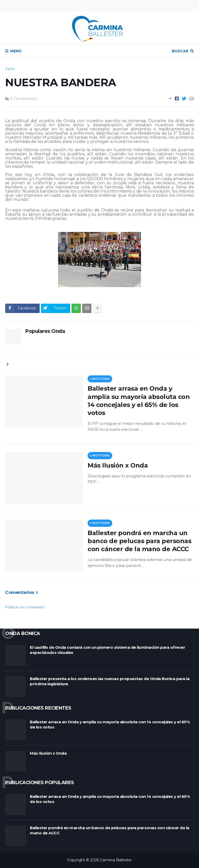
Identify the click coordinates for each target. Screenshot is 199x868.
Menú (16, 51)
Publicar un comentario (25, 607)
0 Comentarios (23, 99)
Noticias (101, 379)
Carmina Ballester (116, 860)
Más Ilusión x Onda (118, 465)
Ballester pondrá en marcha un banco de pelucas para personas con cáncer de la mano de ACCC (139, 541)
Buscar (180, 51)
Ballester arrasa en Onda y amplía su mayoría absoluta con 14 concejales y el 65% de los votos (139, 401)
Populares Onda (45, 331)
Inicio (10, 69)
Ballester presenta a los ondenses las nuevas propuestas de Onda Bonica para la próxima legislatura (110, 681)
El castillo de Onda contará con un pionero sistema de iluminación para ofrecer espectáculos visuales (107, 650)
